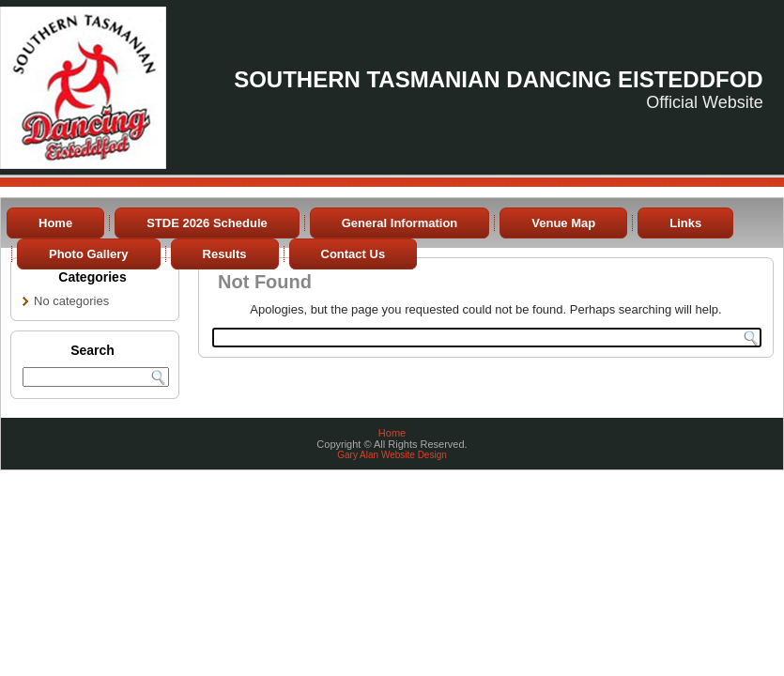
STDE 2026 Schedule (207, 223)
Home (55, 223)
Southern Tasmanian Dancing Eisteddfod (499, 79)
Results (225, 254)
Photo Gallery (89, 254)
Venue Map (563, 223)
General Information (400, 223)
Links (685, 223)
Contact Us (354, 254)
